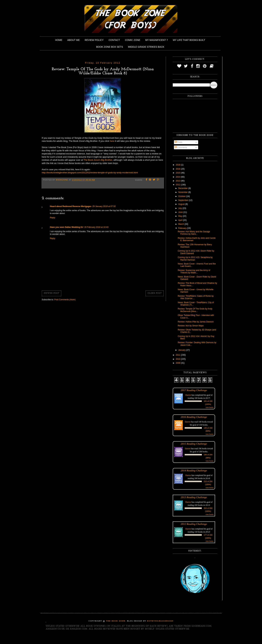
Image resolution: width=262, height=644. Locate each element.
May (180, 216)
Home (59, 40)
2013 (178, 181)
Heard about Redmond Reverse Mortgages (71, 206)
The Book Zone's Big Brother (98, 160)
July (180, 208)
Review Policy (94, 40)
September (183, 200)
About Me (73, 40)
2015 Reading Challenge (194, 444)
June (181, 212)
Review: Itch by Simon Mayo (191, 326)
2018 (178, 165)
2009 (178, 363)
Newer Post (52, 293)
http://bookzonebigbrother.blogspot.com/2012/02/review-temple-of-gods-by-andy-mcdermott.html (90, 173)
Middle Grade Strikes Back (146, 47)
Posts (178, 142)
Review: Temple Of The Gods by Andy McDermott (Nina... (195, 310)
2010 (178, 359)
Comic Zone (133, 40)
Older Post (155, 293)
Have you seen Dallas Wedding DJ (67, 227)
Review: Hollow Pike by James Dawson (196, 322)
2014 (178, 177)
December (183, 188)
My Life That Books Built (189, 40)
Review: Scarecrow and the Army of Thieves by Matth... (194, 271)
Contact (114, 40)
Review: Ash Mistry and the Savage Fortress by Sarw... (194, 233)
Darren (188, 395)
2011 (178, 355)
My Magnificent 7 (157, 40)
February (183, 228)
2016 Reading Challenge (194, 417)
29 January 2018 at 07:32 (104, 206)
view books (210, 407)
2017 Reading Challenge (194, 390)
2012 (178, 185)
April (180, 220)
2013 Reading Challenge (194, 497)
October (182, 196)
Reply (53, 218)
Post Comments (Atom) (65, 300)
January (182, 350)
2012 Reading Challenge (194, 524)
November (183, 192)
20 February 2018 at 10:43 (96, 227)
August (182, 204)
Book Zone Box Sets (110, 47)
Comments (181, 147)
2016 (178, 169)
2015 (178, 173)
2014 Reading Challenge (194, 470)
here (112, 141)
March (181, 224)
